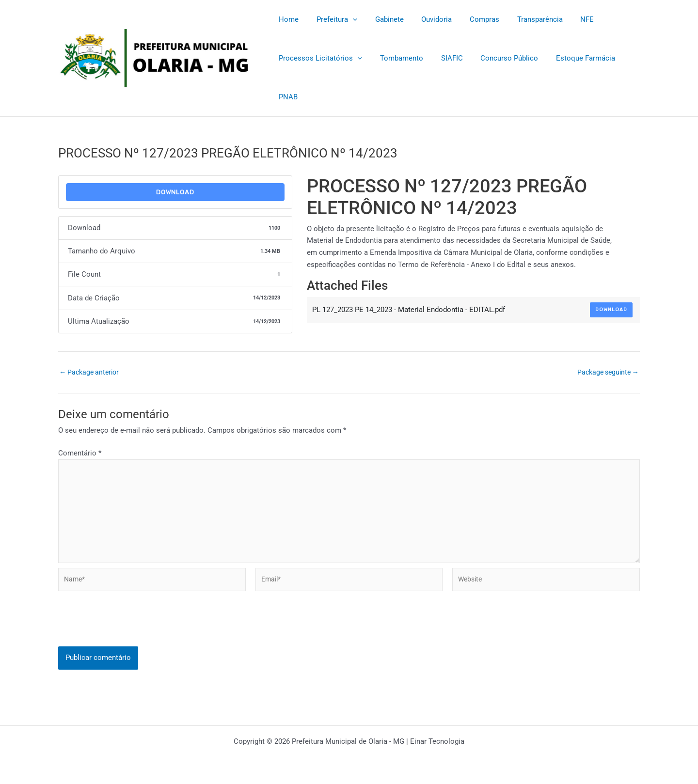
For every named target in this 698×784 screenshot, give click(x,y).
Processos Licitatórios (319, 58)
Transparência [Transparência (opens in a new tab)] (522, 19)
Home (287, 19)
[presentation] (132, 632)
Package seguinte (606, 372)
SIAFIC (444, 58)
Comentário (80, 453)
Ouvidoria (425, 19)
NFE (566, 19)
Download (175, 192)
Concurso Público (498, 58)
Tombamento (397, 58)
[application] (348, 19)
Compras (470, 19)
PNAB (287, 97)
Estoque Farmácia (571, 58)
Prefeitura (332, 19)
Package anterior (91, 372)
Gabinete (381, 19)
